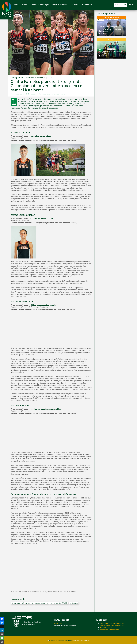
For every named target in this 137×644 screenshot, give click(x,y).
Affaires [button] (26, 5)
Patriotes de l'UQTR (59, 603)
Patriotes (52, 94)
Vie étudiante (61, 94)
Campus (112, 39)
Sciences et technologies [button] (41, 5)
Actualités (45, 94)
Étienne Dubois (33, 94)
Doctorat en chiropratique (40, 136)
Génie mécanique (112, 17)
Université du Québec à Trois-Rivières (61, 640)
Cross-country (41, 603)
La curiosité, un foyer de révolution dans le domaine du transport (111, 29)
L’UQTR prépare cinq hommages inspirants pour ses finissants (110, 51)
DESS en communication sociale (43, 305)
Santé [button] (17, 5)
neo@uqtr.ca (58, 623)
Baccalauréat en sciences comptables (45, 409)
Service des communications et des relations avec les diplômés (112, 624)
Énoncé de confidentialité (110, 630)
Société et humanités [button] (61, 5)
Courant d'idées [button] (87, 5)
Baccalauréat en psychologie (41, 218)
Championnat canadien (22, 603)
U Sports (74, 603)
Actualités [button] (75, 5)
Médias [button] (133, 5)
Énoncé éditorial (106, 628)
